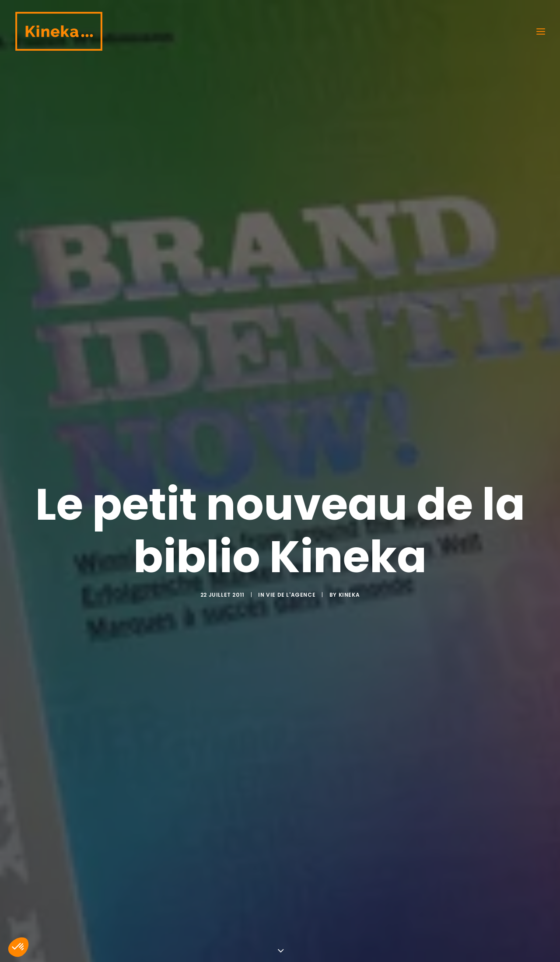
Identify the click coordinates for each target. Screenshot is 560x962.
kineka (349, 503)
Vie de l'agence (291, 503)
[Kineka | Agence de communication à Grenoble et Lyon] (59, 31)
